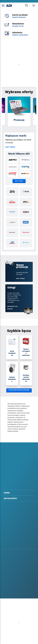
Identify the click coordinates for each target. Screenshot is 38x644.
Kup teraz (10, 147)
